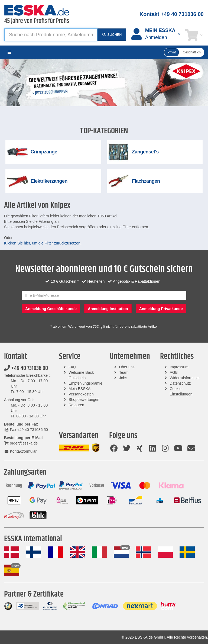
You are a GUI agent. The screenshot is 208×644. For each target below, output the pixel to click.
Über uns (127, 367)
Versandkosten (81, 394)
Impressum (179, 367)
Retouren (76, 405)
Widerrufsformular (185, 378)
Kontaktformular (20, 451)
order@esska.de (21, 443)
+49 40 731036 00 (26, 368)
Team (124, 372)
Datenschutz (180, 383)
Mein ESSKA (79, 389)
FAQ (72, 367)
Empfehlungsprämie (85, 383)
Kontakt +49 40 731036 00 (172, 14)
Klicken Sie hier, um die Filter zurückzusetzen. (43, 243)
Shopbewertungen (84, 400)
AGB (174, 372)
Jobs (123, 378)
